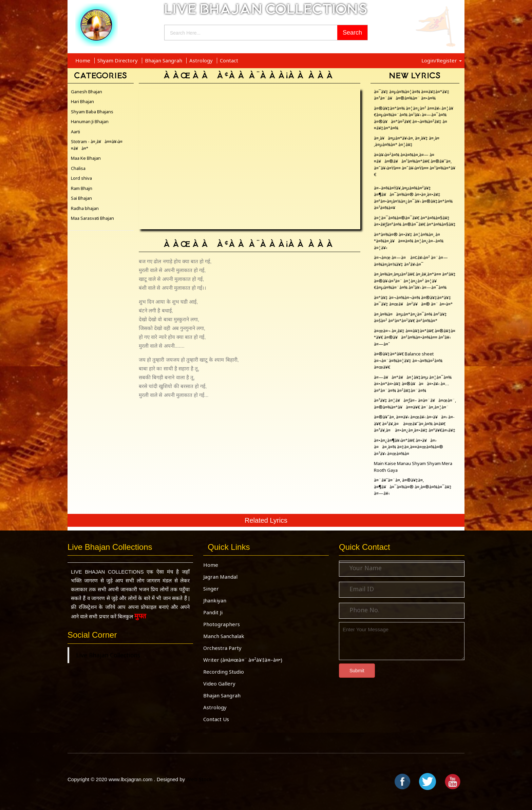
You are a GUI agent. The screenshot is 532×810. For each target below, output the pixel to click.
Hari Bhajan (82, 101)
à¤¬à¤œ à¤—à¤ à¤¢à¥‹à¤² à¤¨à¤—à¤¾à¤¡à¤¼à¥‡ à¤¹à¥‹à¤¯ (411, 261)
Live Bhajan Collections (108, 655)
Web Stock (199, 779)
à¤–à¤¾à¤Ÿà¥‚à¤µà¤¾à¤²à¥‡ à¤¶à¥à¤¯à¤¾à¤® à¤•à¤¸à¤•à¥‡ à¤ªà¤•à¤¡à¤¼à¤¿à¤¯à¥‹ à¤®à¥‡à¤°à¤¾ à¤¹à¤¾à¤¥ (413, 198)
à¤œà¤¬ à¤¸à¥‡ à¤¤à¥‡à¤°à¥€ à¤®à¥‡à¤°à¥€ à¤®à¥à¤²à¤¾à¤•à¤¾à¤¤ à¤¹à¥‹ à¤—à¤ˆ (415, 337)
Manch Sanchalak (224, 636)
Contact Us (216, 719)
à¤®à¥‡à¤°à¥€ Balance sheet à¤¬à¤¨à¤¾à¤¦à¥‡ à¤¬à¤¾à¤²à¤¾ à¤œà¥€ (408, 360)
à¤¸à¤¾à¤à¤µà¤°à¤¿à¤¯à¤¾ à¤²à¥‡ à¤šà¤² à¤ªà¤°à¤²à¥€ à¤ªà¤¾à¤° (410, 317)
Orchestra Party (222, 648)
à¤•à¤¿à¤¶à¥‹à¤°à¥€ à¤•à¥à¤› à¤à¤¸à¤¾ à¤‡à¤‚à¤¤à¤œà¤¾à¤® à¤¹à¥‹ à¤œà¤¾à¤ (408, 447)
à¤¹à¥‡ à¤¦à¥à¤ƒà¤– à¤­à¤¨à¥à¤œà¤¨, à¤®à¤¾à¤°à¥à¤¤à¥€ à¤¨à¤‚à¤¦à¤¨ (415, 404)
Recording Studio (224, 672)
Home (83, 60)
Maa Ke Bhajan (86, 158)
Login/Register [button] (442, 60)
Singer (211, 589)
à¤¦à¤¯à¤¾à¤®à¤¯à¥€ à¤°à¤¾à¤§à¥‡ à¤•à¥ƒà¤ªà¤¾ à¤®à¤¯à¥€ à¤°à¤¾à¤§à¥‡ (415, 221)
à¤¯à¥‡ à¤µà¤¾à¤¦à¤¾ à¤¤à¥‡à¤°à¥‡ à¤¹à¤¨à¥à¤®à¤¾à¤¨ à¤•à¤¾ (412, 95)
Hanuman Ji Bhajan (90, 121)
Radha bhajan (85, 208)
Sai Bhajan (81, 198)
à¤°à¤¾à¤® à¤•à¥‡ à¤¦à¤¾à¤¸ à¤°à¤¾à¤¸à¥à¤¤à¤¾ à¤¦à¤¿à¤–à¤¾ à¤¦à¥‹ (409, 241)
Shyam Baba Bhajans (92, 112)
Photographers (222, 624)
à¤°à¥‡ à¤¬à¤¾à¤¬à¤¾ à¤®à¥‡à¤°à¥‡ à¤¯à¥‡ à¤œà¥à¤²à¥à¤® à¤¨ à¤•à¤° (413, 301)
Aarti (75, 132)
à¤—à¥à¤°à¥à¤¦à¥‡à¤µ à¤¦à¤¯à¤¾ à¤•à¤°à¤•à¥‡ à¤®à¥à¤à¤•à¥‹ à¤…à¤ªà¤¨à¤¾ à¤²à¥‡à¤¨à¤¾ (413, 384)
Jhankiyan (215, 600)
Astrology (202, 60)
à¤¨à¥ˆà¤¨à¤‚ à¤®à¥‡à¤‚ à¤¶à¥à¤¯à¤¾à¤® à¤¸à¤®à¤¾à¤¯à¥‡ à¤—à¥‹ (413, 487)
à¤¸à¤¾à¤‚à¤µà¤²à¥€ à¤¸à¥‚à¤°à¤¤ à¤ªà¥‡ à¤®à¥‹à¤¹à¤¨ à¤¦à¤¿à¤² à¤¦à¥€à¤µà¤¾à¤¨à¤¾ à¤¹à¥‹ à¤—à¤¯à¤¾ (415, 281)
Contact (229, 60)
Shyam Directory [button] (118, 60)
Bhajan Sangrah (164, 60)
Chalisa (78, 168)
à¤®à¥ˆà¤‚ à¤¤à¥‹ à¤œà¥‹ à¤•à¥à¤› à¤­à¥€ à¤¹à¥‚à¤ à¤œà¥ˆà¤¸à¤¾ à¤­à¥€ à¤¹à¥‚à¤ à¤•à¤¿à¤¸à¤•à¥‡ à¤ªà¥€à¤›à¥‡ (415, 423)
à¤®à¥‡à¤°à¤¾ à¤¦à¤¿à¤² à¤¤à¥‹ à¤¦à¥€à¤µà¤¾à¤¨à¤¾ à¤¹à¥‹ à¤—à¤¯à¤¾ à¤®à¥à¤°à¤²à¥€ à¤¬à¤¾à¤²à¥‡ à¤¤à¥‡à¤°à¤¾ (414, 118)
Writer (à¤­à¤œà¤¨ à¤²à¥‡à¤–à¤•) (243, 660)
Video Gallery (219, 683)
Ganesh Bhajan (87, 92)
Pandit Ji (213, 612)
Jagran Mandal (220, 577)
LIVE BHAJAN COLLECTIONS (266, 9)
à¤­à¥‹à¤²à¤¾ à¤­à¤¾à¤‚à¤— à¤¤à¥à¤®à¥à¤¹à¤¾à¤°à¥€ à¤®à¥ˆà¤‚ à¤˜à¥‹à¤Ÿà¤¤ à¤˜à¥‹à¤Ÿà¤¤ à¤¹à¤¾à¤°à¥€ (415, 165)
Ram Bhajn (82, 188)
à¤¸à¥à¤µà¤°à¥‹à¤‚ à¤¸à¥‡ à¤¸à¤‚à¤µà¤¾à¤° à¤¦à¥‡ (407, 141)
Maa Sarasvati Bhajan (92, 218)
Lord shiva (81, 178)
